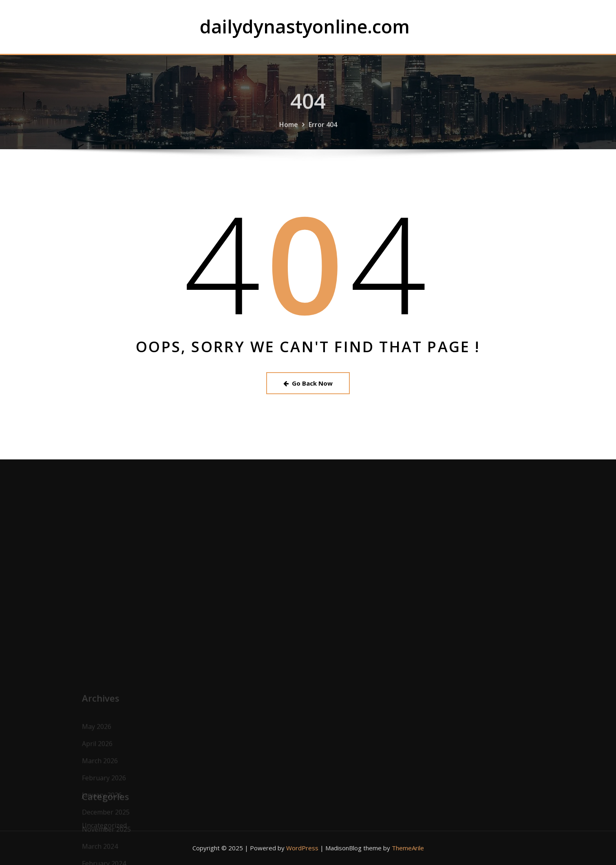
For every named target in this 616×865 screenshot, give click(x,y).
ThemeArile (408, 848)
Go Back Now (308, 383)
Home (289, 132)
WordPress (302, 848)
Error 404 (323, 132)
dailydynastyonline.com (305, 26)
